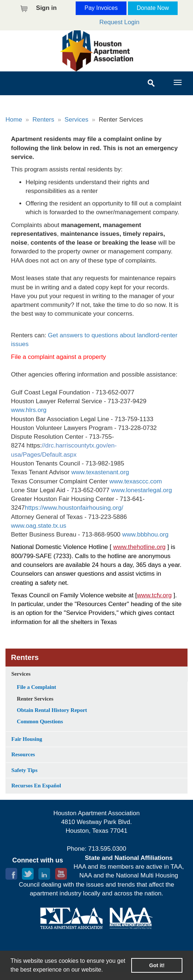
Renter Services (35, 699)
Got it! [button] (157, 965)
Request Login (120, 22)
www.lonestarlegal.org (141, 490)
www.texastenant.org (100, 472)
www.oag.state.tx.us (39, 526)
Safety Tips (24, 770)
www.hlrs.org (29, 410)
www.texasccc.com (136, 481)
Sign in (47, 8)
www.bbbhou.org (145, 534)
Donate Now (153, 8)
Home (14, 120)
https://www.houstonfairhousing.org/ (74, 508)
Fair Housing (27, 739)
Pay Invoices (101, 8)
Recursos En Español (36, 786)
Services (77, 120)
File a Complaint (37, 687)
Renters (43, 120)
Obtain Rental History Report (52, 710)
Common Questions (40, 721)
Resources (23, 754)
